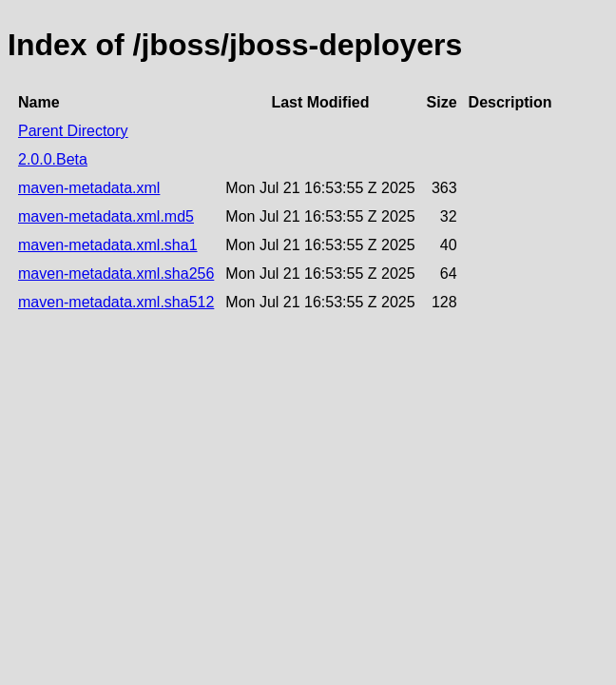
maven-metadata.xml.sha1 (108, 245)
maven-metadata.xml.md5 (106, 216)
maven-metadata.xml (89, 188)
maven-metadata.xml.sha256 (116, 274)
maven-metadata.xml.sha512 (116, 302)
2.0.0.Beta (53, 159)
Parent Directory (73, 131)
